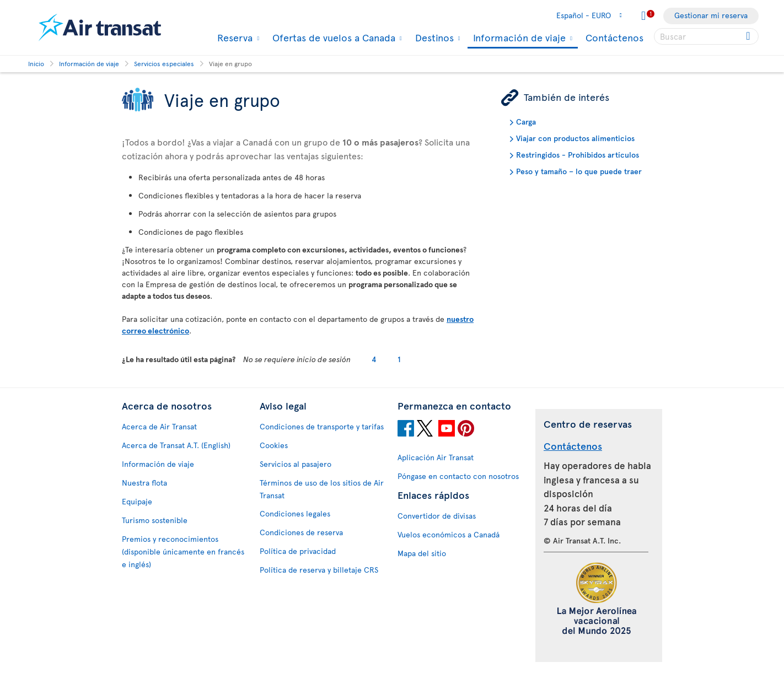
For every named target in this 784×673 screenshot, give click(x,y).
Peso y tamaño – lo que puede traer (579, 171)
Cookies (274, 445)
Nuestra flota (144, 483)
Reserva (233, 37)
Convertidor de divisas (437, 516)
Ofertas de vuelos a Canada (332, 37)
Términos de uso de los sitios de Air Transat (322, 489)
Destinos (433, 37)
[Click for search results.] (749, 36)
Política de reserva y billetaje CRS (319, 570)
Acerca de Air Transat (159, 426)
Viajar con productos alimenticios (575, 138)
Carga (526, 122)
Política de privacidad (298, 551)
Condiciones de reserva (301, 532)
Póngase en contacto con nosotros (458, 476)
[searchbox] (706, 36)
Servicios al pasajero (296, 464)
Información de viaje (518, 38)
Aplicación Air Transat (436, 457)
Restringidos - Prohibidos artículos (578, 155)
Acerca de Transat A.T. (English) (176, 445)
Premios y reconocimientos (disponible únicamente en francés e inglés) (183, 551)
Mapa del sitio (422, 553)
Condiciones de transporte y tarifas (322, 426)
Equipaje (137, 501)
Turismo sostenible (155, 520)
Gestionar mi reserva (711, 15)
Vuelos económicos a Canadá (449, 534)
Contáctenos (614, 37)
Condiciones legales (295, 513)
